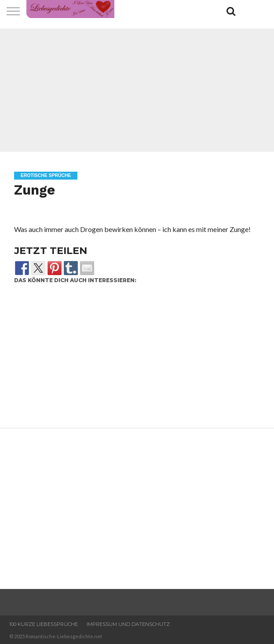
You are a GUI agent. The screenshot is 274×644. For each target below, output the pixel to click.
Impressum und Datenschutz (128, 624)
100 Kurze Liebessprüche (44, 624)
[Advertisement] (137, 90)
